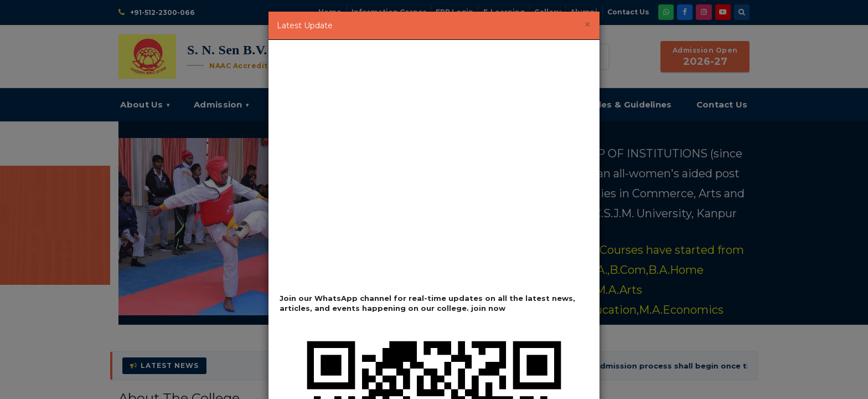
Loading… (434, 171)
